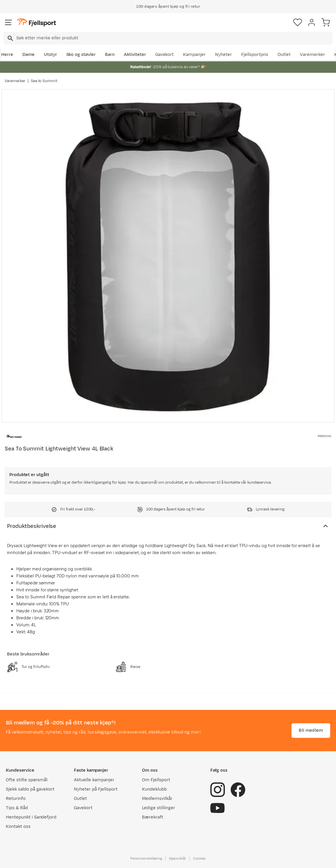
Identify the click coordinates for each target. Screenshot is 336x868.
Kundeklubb (154, 789)
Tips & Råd (17, 808)
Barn (110, 55)
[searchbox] (174, 38)
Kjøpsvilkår (177, 858)
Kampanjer (194, 55)
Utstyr (50, 55)
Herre (7, 55)
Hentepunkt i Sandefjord (31, 817)
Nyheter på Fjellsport (96, 789)
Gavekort (165, 55)
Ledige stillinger (158, 808)
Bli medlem (311, 730)
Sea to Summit (44, 81)
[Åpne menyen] (8, 22)
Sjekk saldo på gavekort (30, 789)
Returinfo (16, 799)
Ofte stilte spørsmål (27, 780)
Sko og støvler (81, 55)
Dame (29, 55)
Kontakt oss (18, 827)
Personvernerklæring (146, 858)
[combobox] (168, 38)
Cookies (199, 858)
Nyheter (223, 55)
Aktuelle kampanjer (94, 780)
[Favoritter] (298, 22)
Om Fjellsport (156, 780)
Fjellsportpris (255, 55)
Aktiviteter (135, 55)
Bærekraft (153, 817)
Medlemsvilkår (157, 799)
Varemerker (312, 55)
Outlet (284, 55)
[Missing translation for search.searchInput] (10, 38)
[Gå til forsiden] (36, 23)
